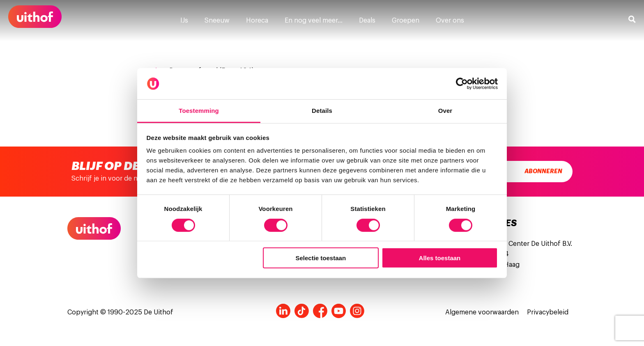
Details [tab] (322, 111)
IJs (184, 21)
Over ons (450, 21)
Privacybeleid (548, 312)
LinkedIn (283, 311)
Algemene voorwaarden (482, 312)
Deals (367, 21)
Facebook (320, 311)
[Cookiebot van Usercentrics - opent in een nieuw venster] (462, 84)
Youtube (339, 311)
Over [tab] (445, 111)
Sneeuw (217, 21)
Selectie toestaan (321, 258)
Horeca (257, 21)
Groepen (406, 21)
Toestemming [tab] (199, 111)
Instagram (357, 311)
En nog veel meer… (314, 21)
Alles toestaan (440, 258)
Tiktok (302, 311)
